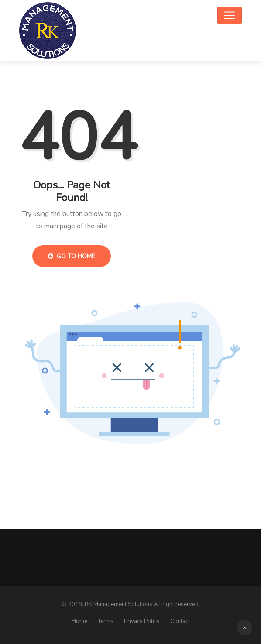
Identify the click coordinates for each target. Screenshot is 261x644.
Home (79, 621)
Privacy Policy (142, 621)
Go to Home (72, 256)
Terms (106, 621)
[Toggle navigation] (230, 15)
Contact (180, 621)
